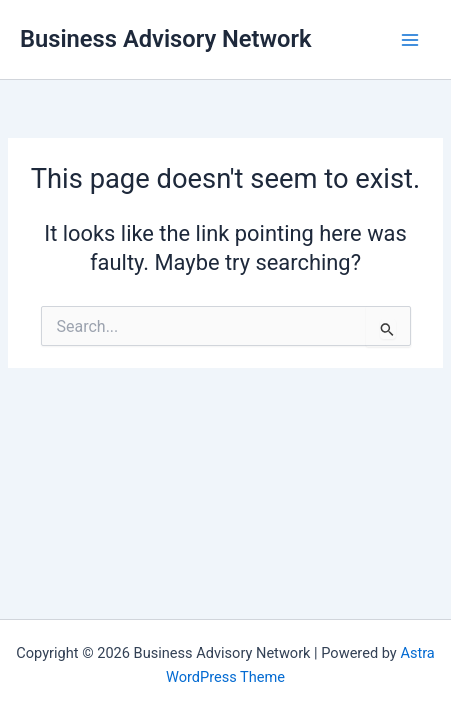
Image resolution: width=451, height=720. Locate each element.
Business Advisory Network (166, 39)
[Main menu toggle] (410, 40)
